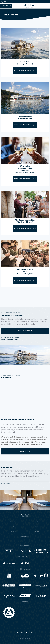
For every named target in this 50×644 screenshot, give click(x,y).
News (36, 527)
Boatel (14, 527)
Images (36, 532)
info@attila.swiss (12, 339)
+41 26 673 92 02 (13, 337)
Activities (36, 522)
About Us (14, 532)
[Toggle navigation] (47, 6)
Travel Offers (14, 522)
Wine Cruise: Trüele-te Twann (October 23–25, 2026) (25, 272)
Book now (5, 484)
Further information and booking (26, 69)
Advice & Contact (25, 537)
